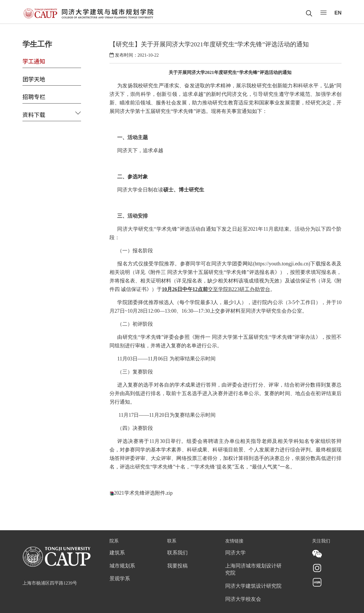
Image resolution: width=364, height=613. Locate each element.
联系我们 (177, 553)
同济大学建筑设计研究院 (253, 586)
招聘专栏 (34, 97)
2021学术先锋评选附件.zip (143, 493)
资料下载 (34, 114)
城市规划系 (122, 566)
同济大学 (235, 553)
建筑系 (117, 553)
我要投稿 (177, 566)
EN (338, 13)
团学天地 (34, 79)
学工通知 (34, 61)
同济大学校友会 (243, 599)
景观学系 (120, 579)
